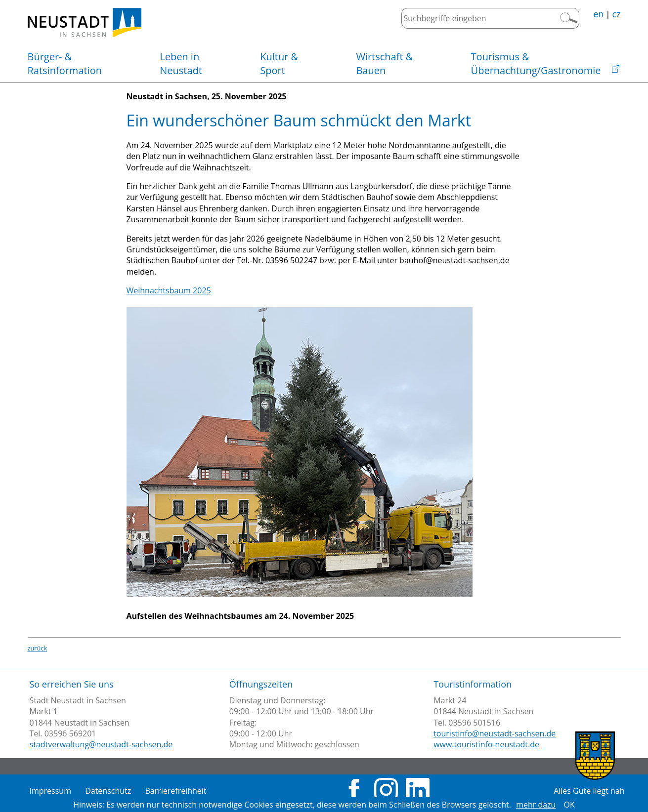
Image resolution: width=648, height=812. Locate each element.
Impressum (50, 791)
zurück (38, 648)
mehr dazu (536, 805)
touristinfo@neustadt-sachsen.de (495, 733)
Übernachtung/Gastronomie (536, 63)
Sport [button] (279, 63)
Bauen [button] (384, 63)
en (598, 14)
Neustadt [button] (181, 63)
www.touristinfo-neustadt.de (486, 744)
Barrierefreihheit (175, 791)
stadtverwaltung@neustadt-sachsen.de (101, 744)
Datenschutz (108, 791)
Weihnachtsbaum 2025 (169, 290)
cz (616, 14)
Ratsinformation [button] (65, 63)
